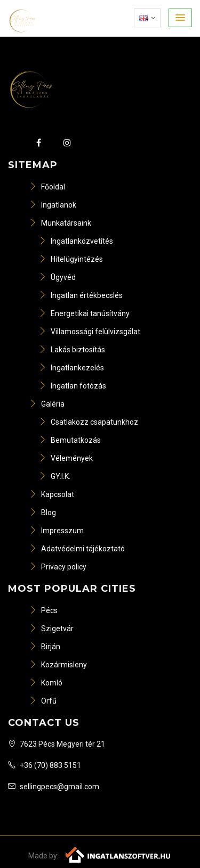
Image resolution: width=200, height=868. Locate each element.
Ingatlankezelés (71, 368)
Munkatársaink (60, 223)
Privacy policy (58, 567)
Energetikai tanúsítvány (84, 313)
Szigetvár (51, 629)
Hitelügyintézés (71, 259)
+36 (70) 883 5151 (45, 765)
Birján (45, 647)
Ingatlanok (53, 205)
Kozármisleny (58, 665)
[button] (180, 18)
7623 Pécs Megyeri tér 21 (57, 744)
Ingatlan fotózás (73, 386)
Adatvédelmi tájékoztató (77, 549)
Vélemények (66, 458)
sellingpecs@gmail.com (54, 787)
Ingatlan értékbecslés (81, 295)
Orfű (43, 701)
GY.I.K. (55, 476)
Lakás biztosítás (72, 350)
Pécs (43, 610)
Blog (43, 512)
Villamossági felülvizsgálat (90, 332)
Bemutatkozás (70, 440)
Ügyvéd (57, 277)
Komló (46, 683)
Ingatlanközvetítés (76, 241)
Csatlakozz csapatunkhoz (89, 422)
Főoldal (47, 187)
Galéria (47, 404)
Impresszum (57, 531)
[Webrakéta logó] (119, 854)
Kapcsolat (52, 494)
